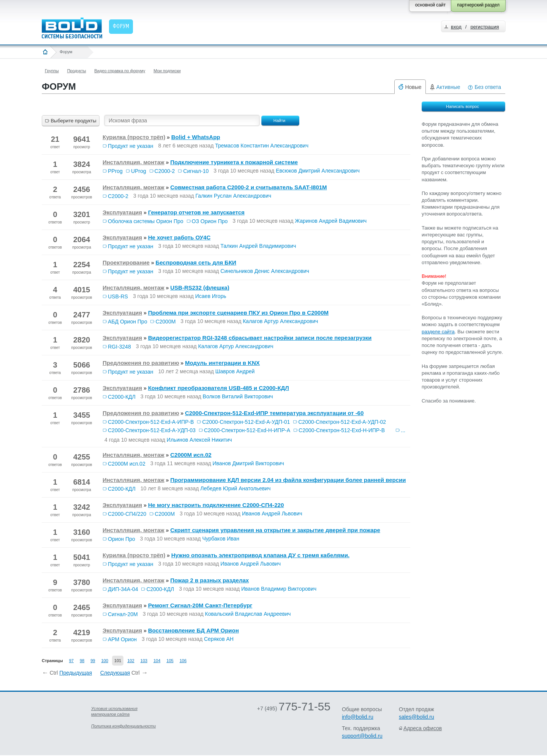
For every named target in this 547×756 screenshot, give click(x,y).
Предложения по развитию (141, 363)
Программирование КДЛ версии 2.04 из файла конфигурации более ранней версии (288, 480)
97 (71, 661)
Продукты (77, 71)
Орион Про (122, 539)
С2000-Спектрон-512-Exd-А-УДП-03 (152, 430)
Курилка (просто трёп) (134, 137)
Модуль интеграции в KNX (222, 363)
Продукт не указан (131, 146)
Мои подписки (167, 71)
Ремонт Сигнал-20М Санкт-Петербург (200, 605)
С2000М (165, 322)
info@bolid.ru (358, 717)
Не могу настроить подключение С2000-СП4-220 (216, 505)
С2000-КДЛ (122, 397)
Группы (52, 71)
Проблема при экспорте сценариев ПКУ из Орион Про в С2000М (238, 313)
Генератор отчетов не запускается (196, 212)
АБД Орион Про (127, 322)
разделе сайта (438, 332)
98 (82, 661)
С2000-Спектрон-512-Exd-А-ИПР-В (151, 422)
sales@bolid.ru (417, 717)
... (403, 430)
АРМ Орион (122, 639)
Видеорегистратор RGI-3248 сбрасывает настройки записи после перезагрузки (260, 338)
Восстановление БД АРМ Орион (194, 630)
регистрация (485, 27)
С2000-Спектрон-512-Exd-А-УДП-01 (246, 422)
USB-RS (118, 296)
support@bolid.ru (362, 736)
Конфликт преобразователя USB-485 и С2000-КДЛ (219, 388)
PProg (115, 171)
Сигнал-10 (196, 171)
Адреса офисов (423, 728)
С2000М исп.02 (191, 455)
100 (104, 661)
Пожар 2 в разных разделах (209, 580)
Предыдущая (76, 673)
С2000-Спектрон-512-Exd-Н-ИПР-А (247, 430)
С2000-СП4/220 (127, 514)
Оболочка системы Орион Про (146, 221)
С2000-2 (165, 171)
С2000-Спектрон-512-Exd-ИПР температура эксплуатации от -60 (274, 413)
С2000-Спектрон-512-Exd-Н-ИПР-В (342, 430)
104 (157, 661)
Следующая (115, 673)
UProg (139, 171)
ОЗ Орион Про (210, 221)
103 (144, 661)
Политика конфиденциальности (123, 726)
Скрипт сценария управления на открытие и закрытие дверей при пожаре (275, 530)
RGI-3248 (119, 347)
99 (93, 661)
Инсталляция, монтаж (134, 162)
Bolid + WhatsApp (196, 137)
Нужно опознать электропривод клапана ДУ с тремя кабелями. (260, 555)
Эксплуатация (122, 212)
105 (170, 661)
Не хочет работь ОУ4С (179, 237)
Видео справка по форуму (120, 71)
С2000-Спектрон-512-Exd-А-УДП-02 (342, 422)
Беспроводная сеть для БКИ (196, 262)
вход (456, 27)
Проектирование (126, 262)
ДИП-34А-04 (123, 589)
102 (131, 661)
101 (118, 661)
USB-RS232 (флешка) (200, 288)
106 (183, 661)
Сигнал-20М (123, 614)
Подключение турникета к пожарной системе (234, 162)
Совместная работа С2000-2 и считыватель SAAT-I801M (248, 187)
